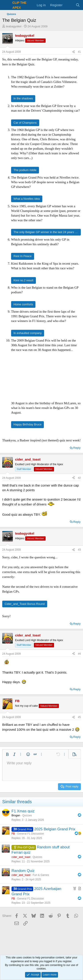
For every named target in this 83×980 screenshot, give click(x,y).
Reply (77, 448)
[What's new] (69, 5)
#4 (79, 654)
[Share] (73, 52)
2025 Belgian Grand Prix (55, 829)
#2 (79, 478)
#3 (79, 550)
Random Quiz (23, 871)
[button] (7, 754)
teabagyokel (14, 26)
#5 (79, 717)
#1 (79, 52)
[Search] (78, 5)
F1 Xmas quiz (23, 811)
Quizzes (27, 815)
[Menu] (6, 5)
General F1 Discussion (30, 834)
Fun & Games (41, 875)
